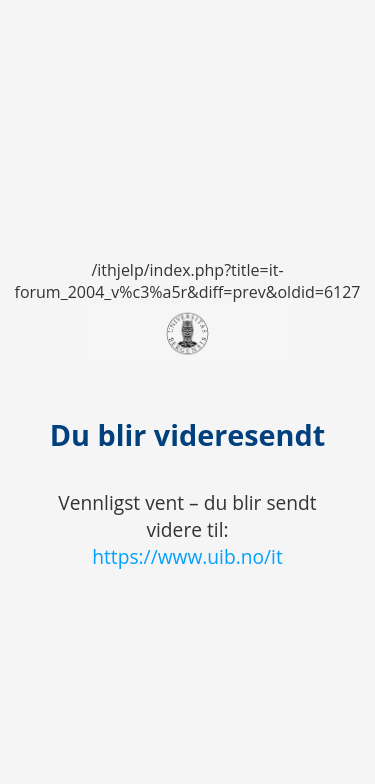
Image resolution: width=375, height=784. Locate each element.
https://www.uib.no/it (187, 556)
